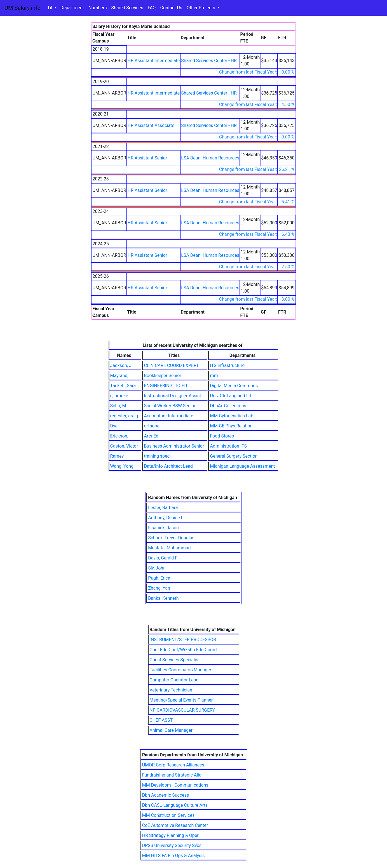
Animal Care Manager (171, 730)
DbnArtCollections (228, 406)
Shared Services (127, 8)
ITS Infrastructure (227, 365)
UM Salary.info (23, 8)
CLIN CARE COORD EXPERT (171, 365)
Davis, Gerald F (163, 558)
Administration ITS (228, 446)
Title (52, 8)
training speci (157, 456)
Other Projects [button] (201, 8)
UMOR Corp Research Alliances (173, 765)
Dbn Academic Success (166, 795)
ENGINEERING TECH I (165, 386)
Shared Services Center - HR (209, 61)
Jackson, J (121, 365)
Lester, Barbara (163, 508)
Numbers (98, 8)
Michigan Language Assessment (242, 466)
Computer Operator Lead (174, 680)
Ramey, (117, 456)
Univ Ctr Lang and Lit (230, 396)
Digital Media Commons (234, 386)
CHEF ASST (161, 720)
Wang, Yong (122, 466)
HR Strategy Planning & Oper (170, 835)
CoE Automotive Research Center (175, 825)
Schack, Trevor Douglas (171, 538)
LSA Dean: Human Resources (210, 158)
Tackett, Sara (123, 386)
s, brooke (119, 396)
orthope (152, 426)
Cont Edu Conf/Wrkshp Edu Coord (183, 650)
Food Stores (222, 436)
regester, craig (124, 416)
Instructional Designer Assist (172, 396)
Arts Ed (151, 436)
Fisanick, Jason (163, 528)
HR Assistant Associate (151, 125)
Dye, (114, 426)
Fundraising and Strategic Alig (172, 775)
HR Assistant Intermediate (154, 61)
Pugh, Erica (159, 578)
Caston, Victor (124, 446)
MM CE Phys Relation (231, 426)
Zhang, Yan (159, 588)
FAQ (152, 8)
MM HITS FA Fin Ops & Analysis (173, 856)
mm (214, 376)
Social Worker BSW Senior (170, 406)
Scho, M (118, 406)
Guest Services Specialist (174, 660)
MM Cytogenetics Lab (232, 416)
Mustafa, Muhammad (169, 548)
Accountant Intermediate (168, 416)
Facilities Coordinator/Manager (180, 670)
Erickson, (119, 436)
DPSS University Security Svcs (172, 845)
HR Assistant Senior (147, 158)
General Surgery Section (234, 456)
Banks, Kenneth (163, 598)
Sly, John (157, 568)
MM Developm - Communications (175, 785)
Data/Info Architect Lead (168, 466)
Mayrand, (119, 376)
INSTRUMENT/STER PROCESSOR (183, 640)
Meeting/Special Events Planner (181, 700)
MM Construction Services (168, 815)
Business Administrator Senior (174, 446)
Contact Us (171, 8)
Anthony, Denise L (166, 518)
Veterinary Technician (171, 690)
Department (72, 8)
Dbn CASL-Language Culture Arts (175, 805)
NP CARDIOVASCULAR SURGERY (182, 710)
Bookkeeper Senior (162, 376)
